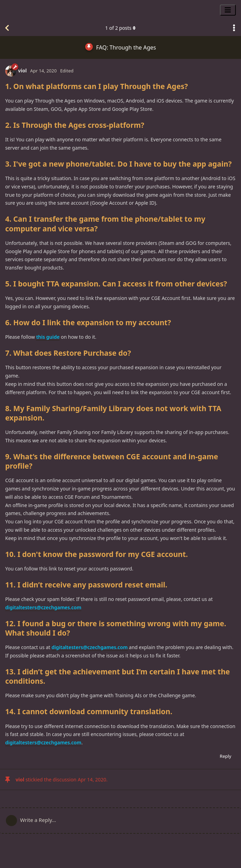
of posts (120, 28)
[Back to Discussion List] (7, 28)
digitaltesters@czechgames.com (43, 607)
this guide (48, 337)
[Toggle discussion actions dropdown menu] (234, 28)
